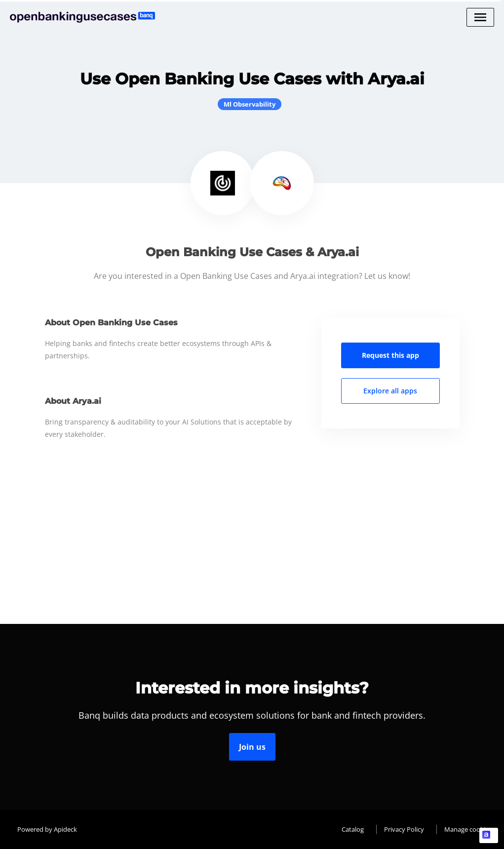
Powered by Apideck (47, 829)
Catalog (353, 829)
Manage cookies (468, 829)
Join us (252, 747)
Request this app (390, 355)
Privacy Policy (404, 829)
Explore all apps (390, 391)
